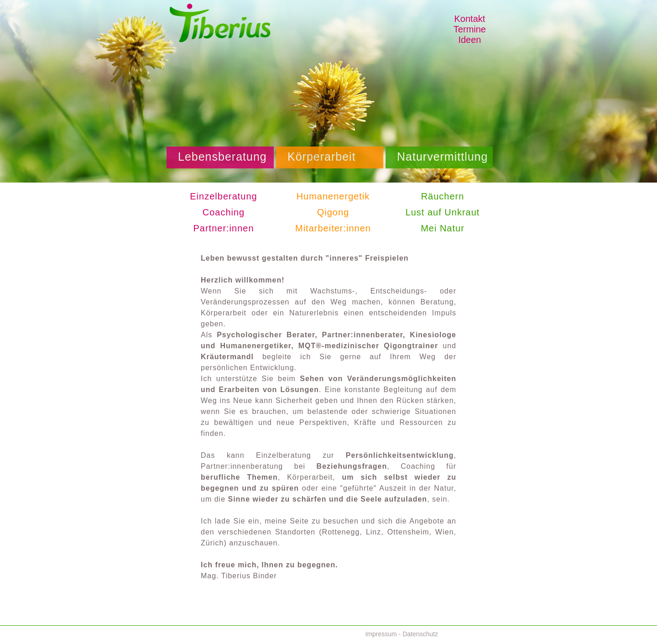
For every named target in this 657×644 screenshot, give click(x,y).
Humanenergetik (333, 196)
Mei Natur (443, 228)
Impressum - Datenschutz (402, 634)
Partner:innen (223, 228)
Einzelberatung (223, 196)
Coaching (224, 212)
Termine (470, 29)
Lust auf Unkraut (443, 212)
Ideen (469, 40)
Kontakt (470, 19)
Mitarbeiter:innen (333, 228)
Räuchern (443, 196)
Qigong (333, 212)
